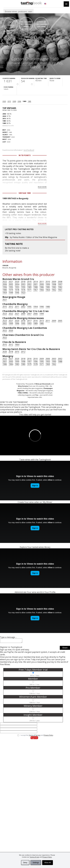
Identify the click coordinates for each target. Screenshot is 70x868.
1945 (17, 293)
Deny (25, 863)
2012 (11, 307)
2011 (42, 282)
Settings (36, 863)
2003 (23, 284)
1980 (5, 290)
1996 (5, 287)
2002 (29, 284)
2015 (9, 101)
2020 (4, 101)
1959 (5, 293)
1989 (24, 101)
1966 (42, 290)
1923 (23, 293)
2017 (29, 321)
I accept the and (37, 736)
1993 (17, 287)
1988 (35, 287)
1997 (60, 284)
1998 (54, 284)
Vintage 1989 (25, 193)
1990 (23, 287)
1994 (35, 307)
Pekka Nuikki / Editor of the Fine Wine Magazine (35, 237)
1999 (48, 284)
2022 (5, 282)
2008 (60, 282)
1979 (11, 290)
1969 (48, 364)
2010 (48, 282)
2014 (35, 282)
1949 (11, 293)
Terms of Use (34, 857)
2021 (11, 282)
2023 (5, 314)
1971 (29, 290)
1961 (60, 290)
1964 (48, 290)
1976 (23, 290)
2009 (14, 101)
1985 (29, 101)
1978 (17, 290)
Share (65, 648)
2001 (35, 284)
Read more (42, 187)
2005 (11, 284)
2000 (42, 284)
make (25, 248)
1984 (11, 364)
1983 (54, 287)
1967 (35, 290)
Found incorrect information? (18, 150)
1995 (11, 287)
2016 (29, 282)
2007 (29, 314)
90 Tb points (25, 155)
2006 (19, 101)
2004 (17, 284)
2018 (23, 282)
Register (34, 738)
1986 (42, 287)
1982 (60, 287)
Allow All (47, 863)
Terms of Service (35, 736)
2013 (42, 321)
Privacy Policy (47, 857)
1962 (54, 290)
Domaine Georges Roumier (27, 63)
